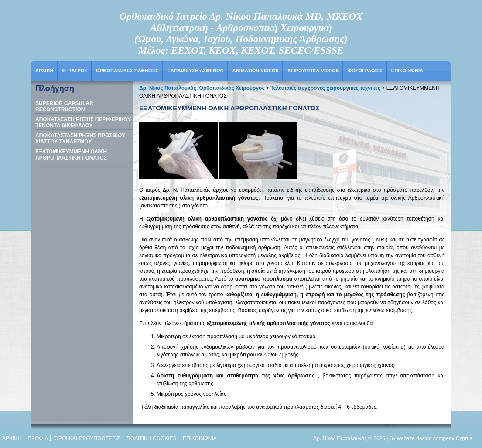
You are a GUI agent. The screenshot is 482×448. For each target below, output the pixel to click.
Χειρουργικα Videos (313, 71)
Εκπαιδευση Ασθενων (196, 71)
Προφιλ (38, 438)
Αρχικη (44, 71)
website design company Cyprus (435, 438)
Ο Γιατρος (75, 71)
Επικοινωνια (407, 71)
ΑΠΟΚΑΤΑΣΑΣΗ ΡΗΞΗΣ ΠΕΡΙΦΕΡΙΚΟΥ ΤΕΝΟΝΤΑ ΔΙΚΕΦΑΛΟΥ (83, 122)
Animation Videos (256, 71)
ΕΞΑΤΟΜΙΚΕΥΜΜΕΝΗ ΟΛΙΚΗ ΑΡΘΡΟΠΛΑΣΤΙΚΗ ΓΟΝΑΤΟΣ (71, 155)
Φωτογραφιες (365, 71)
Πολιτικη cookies (151, 438)
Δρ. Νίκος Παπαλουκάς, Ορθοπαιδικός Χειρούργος (202, 88)
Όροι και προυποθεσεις (87, 438)
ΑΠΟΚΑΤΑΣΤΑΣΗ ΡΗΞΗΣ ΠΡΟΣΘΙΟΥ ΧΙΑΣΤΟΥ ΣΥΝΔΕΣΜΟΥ (80, 139)
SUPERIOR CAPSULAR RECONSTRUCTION (64, 106)
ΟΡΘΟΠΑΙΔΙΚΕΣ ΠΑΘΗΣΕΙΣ (127, 71)
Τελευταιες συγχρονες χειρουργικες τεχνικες (325, 88)
